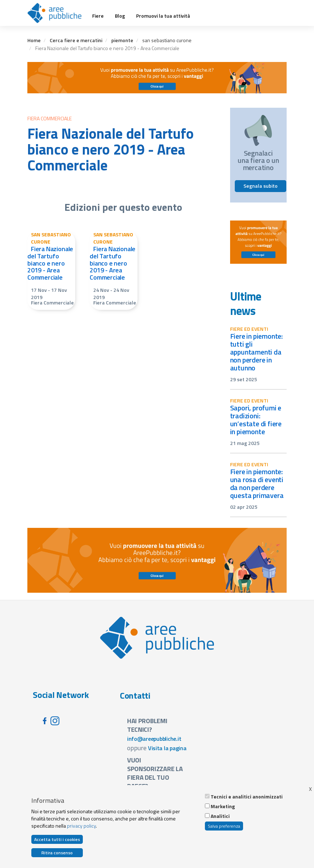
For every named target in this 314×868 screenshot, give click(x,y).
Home (34, 40)
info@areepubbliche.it (154, 739)
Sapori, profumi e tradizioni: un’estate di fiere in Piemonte (256, 420)
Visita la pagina (167, 748)
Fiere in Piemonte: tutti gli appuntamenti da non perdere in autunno (257, 352)
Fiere (98, 16)
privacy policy (81, 826)
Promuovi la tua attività (163, 16)
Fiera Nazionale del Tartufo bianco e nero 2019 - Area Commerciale (50, 263)
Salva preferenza (224, 827)
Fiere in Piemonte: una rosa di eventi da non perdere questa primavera (257, 483)
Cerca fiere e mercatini (76, 40)
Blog (120, 16)
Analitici (220, 817)
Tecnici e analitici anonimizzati (247, 797)
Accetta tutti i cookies (57, 840)
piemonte (122, 40)
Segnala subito (261, 186)
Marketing (223, 807)
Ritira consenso (57, 854)
